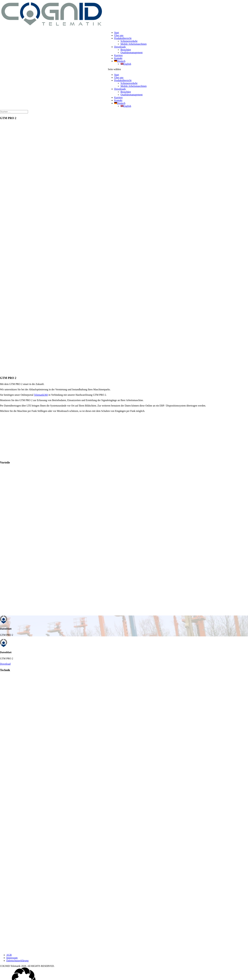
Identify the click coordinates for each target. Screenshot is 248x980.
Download (5, 665)
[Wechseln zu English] (126, 64)
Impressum (12, 959)
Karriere (118, 55)
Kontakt (118, 58)
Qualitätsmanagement (132, 52)
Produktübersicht (123, 38)
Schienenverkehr (129, 41)
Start (117, 33)
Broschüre (126, 50)
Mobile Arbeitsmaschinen (134, 44)
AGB (9, 956)
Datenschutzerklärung (17, 962)
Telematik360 (41, 395)
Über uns (119, 35)
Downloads (120, 47)
